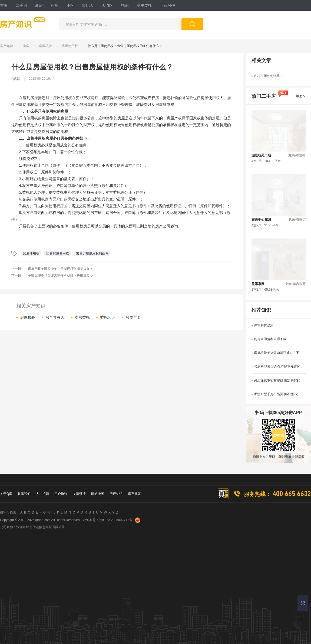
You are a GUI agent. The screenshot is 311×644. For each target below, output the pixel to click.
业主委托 (144, 5)
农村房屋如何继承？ (269, 76)
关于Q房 (6, 494)
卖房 (26, 46)
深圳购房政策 (264, 325)
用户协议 (61, 494)
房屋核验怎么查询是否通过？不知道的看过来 (280, 353)
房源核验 (45, 46)
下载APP (168, 5)
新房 (39, 5)
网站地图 (98, 494)
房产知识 (6, 46)
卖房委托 (82, 317)
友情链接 (79, 494)
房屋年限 (133, 317)
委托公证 (108, 317)
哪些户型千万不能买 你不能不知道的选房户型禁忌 (280, 394)
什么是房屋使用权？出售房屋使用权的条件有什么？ (125, 46)
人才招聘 (42, 494)
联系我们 (24, 494)
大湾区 (107, 5)
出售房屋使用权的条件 (92, 253)
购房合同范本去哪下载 (270, 339)
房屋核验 (28, 317)
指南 (125, 5)
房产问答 (134, 494)
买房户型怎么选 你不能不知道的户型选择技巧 (280, 367)
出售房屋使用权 (58, 253)
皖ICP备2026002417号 (116, 520)
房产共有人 (55, 317)
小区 (70, 5)
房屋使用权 (70, 46)
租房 (55, 5)
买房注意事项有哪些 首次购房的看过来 (280, 380)
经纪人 (88, 5)
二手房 (21, 5)
